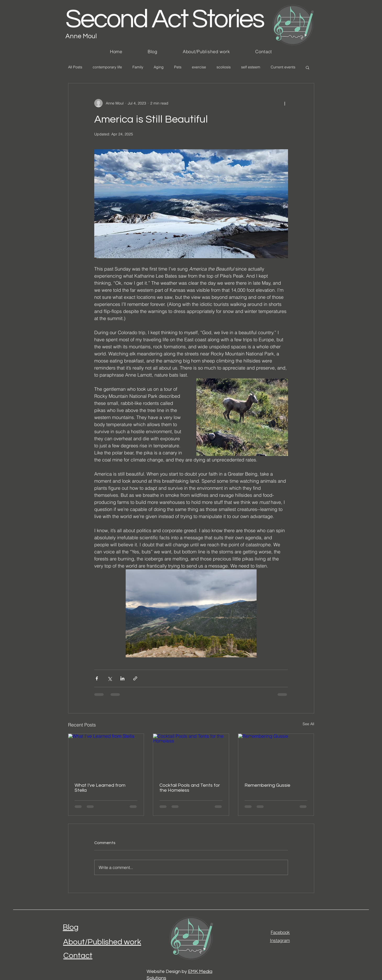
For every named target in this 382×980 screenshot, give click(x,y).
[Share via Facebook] (97, 678)
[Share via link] (135, 678)
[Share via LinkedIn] (122, 678)
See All (308, 724)
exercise (199, 67)
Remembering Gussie (267, 785)
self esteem (251, 67)
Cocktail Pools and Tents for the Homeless (190, 788)
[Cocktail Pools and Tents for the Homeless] (191, 755)
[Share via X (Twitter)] (110, 678)
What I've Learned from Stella (100, 788)
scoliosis (224, 67)
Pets (178, 67)
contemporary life (107, 67)
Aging (159, 67)
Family (138, 67)
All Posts (75, 67)
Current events (283, 67)
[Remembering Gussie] (276, 755)
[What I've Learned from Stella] (106, 755)
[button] (308, 67)
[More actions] (285, 103)
